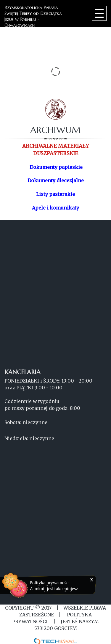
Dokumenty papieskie (56, 167)
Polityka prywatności (50, 583)
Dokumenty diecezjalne (56, 180)
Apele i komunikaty (55, 208)
